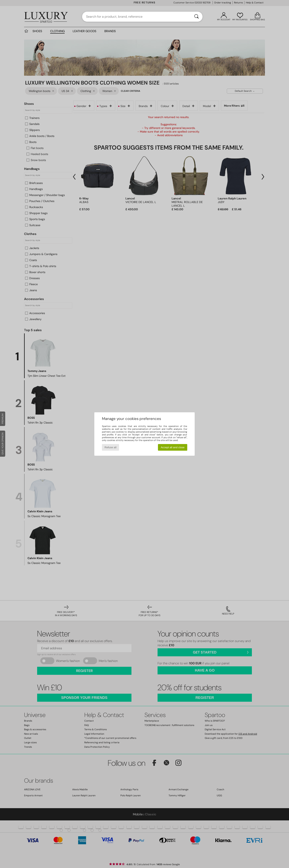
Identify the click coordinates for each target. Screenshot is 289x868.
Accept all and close (173, 447)
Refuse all (110, 447)
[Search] (196, 17)
